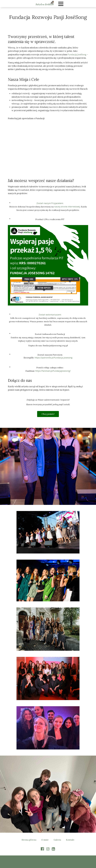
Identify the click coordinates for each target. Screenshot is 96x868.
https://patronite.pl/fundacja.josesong (53, 358)
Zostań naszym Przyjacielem (50, 203)
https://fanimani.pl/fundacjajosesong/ (53, 371)
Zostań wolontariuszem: (50, 315)
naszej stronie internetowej (67, 207)
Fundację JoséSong (77, 54)
